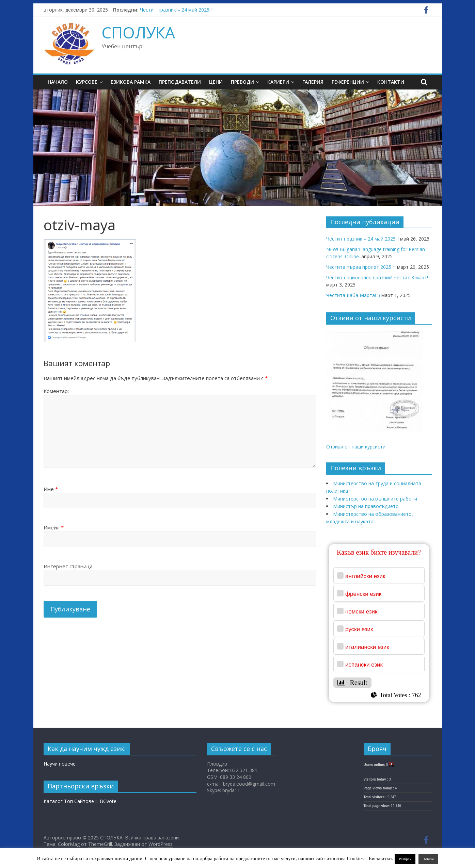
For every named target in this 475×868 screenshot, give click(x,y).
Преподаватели (180, 82)
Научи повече (60, 764)
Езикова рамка (131, 82)
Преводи (242, 82)
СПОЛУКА (138, 32)
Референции (348, 82)
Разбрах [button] (405, 859)
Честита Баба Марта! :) (353, 295)
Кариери (278, 82)
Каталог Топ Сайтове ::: (72, 801)
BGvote (108, 801)
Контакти (391, 82)
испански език (364, 665)
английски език (365, 576)
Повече (428, 859)
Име (51, 489)
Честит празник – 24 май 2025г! (176, 10)
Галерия (313, 82)
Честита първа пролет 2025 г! (361, 267)
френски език (363, 594)
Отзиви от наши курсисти (356, 447)
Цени (216, 82)
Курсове (87, 82)
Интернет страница (68, 566)
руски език (359, 629)
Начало (58, 82)
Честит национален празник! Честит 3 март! (377, 277)
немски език (361, 612)
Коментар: (56, 391)
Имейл (54, 527)
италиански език (367, 647)
